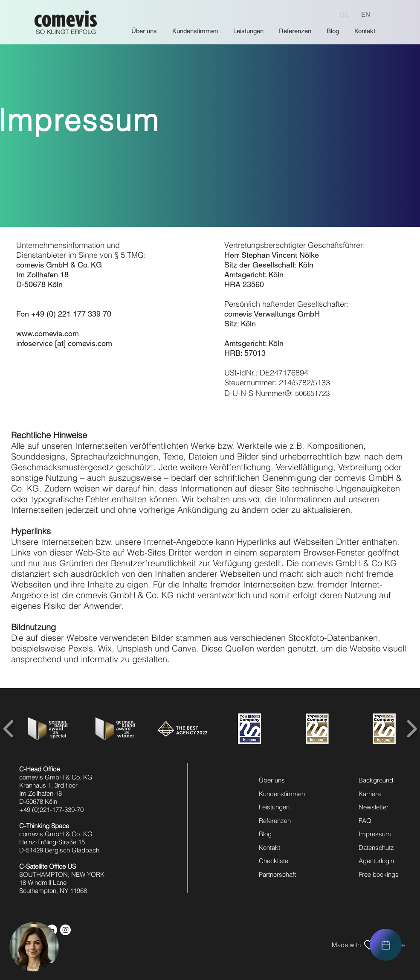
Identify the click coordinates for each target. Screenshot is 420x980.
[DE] (344, 14)
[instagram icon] (65, 930)
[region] (386, 945)
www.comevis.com (48, 333)
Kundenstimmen (282, 794)
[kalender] (386, 945)
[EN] (365, 14)
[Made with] (346, 945)
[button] (34, 947)
